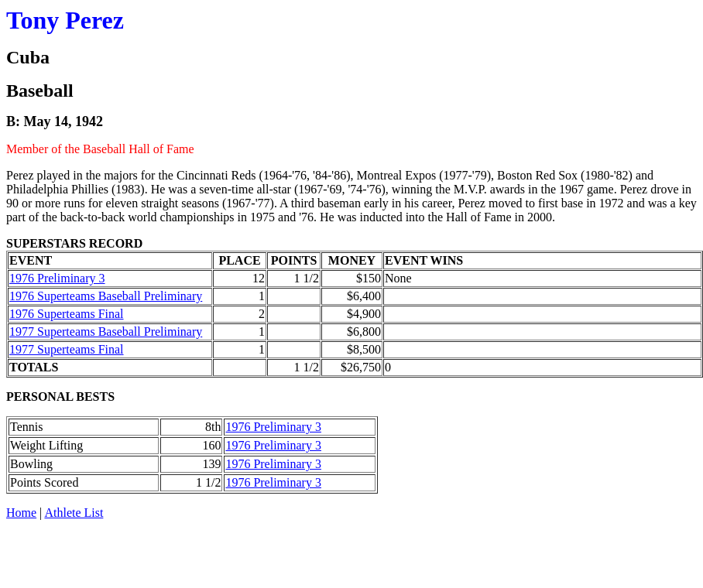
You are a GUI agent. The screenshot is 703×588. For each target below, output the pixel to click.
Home (21, 513)
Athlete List (74, 513)
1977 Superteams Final (67, 349)
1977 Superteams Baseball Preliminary (106, 332)
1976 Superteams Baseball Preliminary (106, 296)
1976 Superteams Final (67, 314)
